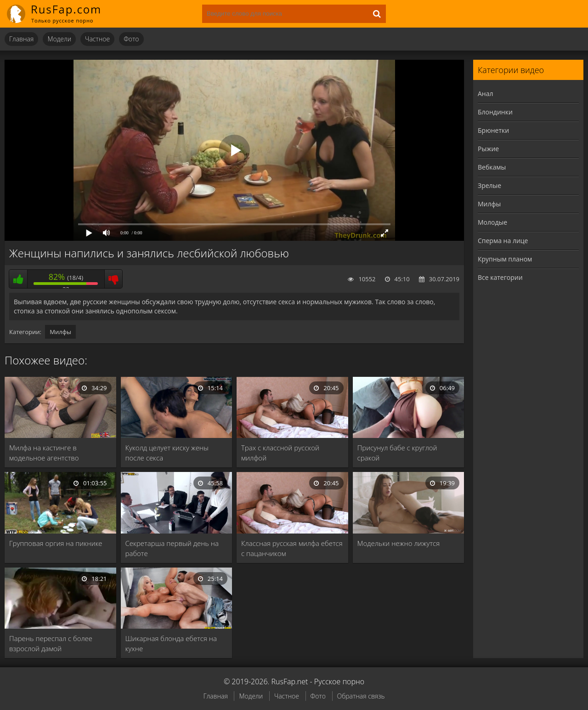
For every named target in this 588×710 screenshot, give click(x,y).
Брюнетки (493, 130)
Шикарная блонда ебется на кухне (171, 643)
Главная (21, 39)
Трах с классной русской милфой (280, 453)
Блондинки (495, 112)
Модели (59, 39)
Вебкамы (492, 167)
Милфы (60, 332)
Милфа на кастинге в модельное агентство (44, 453)
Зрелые (489, 185)
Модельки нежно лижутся (399, 543)
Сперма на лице (503, 241)
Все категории (500, 277)
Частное (97, 39)
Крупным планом (505, 259)
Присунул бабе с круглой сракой (397, 453)
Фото (131, 39)
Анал (486, 94)
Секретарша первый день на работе (172, 548)
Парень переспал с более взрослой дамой (51, 643)
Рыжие (488, 149)
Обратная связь (361, 696)
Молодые (492, 222)
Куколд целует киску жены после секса (167, 453)
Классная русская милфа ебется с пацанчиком (292, 548)
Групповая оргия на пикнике (56, 543)
